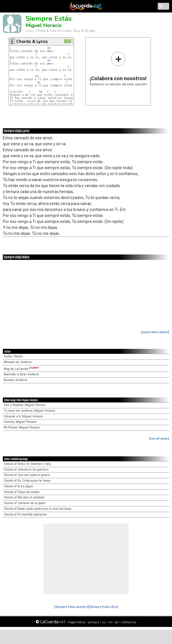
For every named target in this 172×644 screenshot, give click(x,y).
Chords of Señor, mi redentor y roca (27, 464)
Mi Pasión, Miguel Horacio (22, 427)
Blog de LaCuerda (21, 369)
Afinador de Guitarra (18, 362)
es (104, 622)
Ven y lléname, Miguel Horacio (25, 405)
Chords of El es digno (18, 486)
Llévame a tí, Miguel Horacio (23, 416)
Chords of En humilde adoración (25, 514)
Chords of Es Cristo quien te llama (27, 481)
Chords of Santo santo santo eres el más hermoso (37, 509)
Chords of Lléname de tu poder (25, 503)
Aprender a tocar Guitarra (21, 374)
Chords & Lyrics (32, 42)
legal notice (77, 622)
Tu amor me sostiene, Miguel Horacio (29, 411)
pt (117, 622)
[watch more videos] (155, 332)
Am (49, 48)
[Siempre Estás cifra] (103, 607)
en (110, 622)
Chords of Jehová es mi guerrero (26, 470)
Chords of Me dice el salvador (24, 497)
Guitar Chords (13, 356)
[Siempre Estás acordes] (71, 607)
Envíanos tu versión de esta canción (118, 69)
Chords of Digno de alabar (22, 492)
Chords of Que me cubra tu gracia (27, 475)
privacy (94, 622)
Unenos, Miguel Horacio (20, 422)
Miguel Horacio (44, 25)
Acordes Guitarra (15, 380)
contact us (129, 622)
